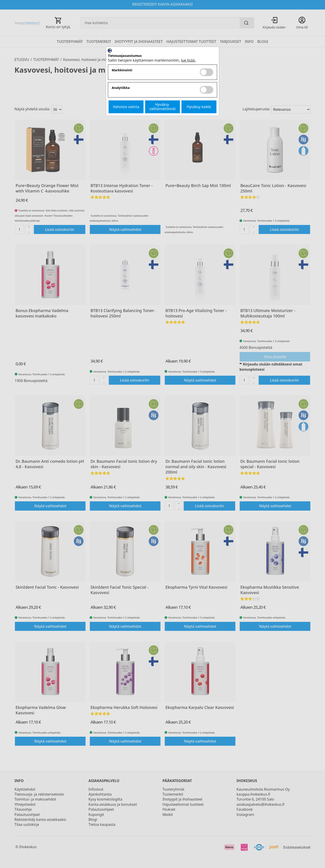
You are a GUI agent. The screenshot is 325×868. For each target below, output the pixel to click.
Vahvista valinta (126, 107)
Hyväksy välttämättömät (163, 107)
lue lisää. (188, 60)
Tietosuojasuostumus (125, 56)
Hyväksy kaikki (199, 107)
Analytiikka (121, 88)
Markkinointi (122, 70)
